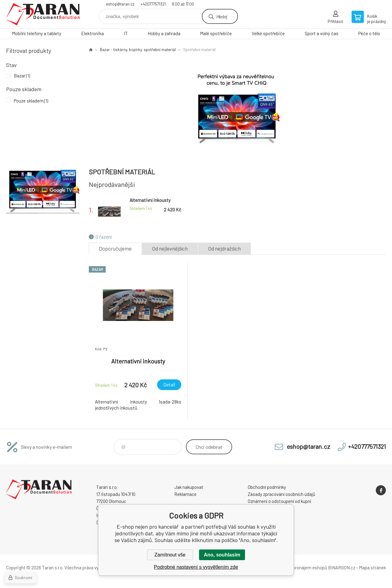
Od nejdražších (224, 248)
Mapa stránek (372, 568)
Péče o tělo (369, 33)
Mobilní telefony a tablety (37, 33)
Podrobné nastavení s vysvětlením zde (196, 567)
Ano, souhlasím (222, 555)
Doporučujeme (115, 248)
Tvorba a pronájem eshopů (301, 568)
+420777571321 (153, 4)
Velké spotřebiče (268, 33)
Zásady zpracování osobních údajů (281, 494)
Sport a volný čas (322, 33)
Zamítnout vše (170, 555)
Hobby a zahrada (164, 33)
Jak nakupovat (189, 487)
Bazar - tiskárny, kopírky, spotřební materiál (138, 50)
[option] (237, 108)
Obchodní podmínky (267, 487)
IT (126, 33)
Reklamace (185, 494)
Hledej (222, 16)
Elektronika (92, 33)
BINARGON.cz (342, 568)
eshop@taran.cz (120, 4)
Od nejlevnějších (170, 248)
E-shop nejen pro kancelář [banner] (43, 14)
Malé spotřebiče (216, 33)
